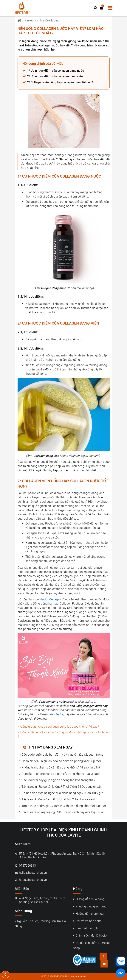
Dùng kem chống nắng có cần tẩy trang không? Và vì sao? (61, 774)
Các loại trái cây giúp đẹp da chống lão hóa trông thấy (58, 780)
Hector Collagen (50, 599)
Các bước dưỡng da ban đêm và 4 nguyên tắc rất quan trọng (62, 754)
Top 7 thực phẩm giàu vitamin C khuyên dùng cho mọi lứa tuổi (64, 806)
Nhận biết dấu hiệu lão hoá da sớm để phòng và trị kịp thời (61, 761)
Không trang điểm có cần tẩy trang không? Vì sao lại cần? (61, 767)
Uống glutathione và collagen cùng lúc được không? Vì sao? (60, 727)
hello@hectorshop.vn (33, 873)
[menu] (110, 8)
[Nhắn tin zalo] (121, 962)
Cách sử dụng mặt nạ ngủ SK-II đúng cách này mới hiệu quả (62, 812)
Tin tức (29, 21)
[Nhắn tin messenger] (121, 974)
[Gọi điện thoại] (6, 974)
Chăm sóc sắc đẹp (48, 21)
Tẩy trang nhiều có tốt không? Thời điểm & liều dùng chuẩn (62, 787)
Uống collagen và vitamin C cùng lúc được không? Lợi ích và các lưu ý (64, 735)
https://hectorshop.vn (33, 880)
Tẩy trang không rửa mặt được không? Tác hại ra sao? (58, 799)
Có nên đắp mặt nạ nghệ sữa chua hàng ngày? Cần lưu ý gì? (62, 793)
